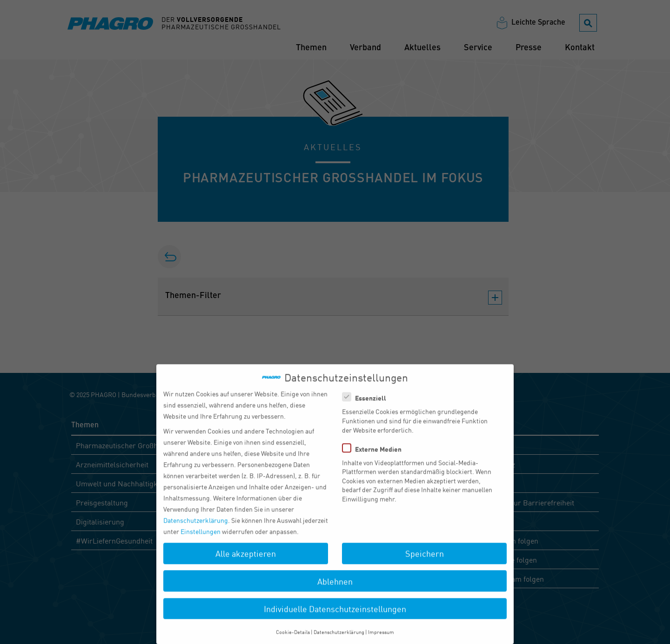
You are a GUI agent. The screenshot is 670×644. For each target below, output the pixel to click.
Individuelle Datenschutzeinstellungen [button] (335, 616)
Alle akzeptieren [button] (246, 561)
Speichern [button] (425, 561)
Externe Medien (375, 456)
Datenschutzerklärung (196, 528)
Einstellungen (201, 539)
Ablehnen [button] (335, 589)
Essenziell (367, 405)
